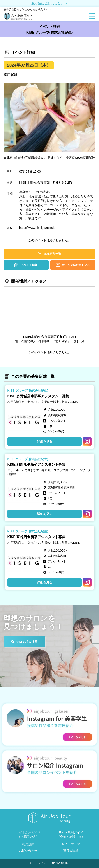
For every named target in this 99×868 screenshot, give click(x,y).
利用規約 (28, 844)
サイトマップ (71, 844)
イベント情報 (29, 265)
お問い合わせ (28, 851)
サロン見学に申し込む (76, 265)
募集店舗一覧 (53, 254)
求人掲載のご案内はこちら (49, 4)
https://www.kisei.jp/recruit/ (37, 228)
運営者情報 (71, 851)
